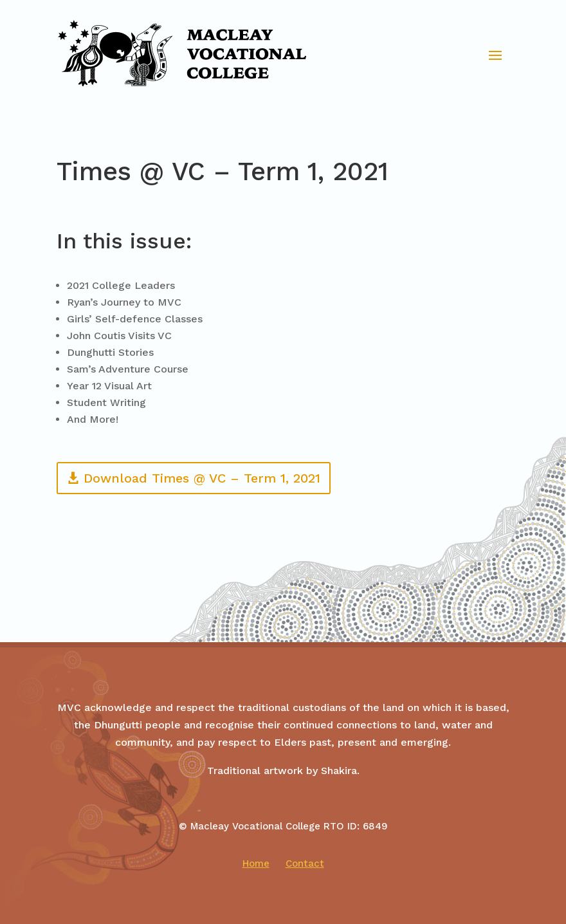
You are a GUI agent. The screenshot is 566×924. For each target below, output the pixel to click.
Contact (305, 864)
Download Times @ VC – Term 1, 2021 (202, 478)
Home (256, 864)
